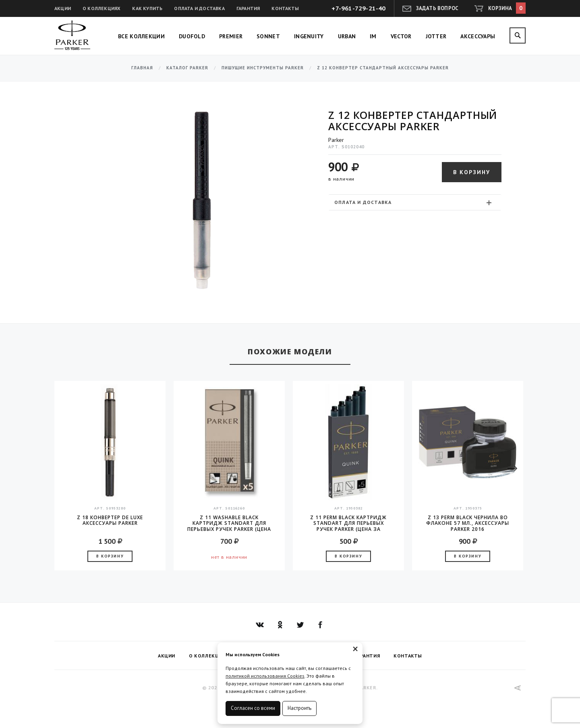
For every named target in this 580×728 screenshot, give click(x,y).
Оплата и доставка (199, 8)
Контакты (285, 8)
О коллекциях (101, 8)
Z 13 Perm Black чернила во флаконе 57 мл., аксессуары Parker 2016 (468, 523)
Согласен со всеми (253, 708)
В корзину (472, 172)
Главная (142, 68)
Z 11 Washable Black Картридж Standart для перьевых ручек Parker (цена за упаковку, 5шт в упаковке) (229, 523)
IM (373, 36)
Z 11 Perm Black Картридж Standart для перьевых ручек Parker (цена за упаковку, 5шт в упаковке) (348, 523)
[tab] (415, 202)
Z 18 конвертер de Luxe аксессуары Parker (110, 521)
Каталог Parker (187, 68)
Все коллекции (141, 36)
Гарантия (248, 8)
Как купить (147, 8)
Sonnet (268, 36)
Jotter (436, 36)
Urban (347, 36)
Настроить (299, 708)
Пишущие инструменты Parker (263, 68)
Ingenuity (309, 36)
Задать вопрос (437, 8)
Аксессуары (478, 36)
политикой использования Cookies (265, 676)
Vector (401, 36)
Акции (63, 8)
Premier (231, 36)
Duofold (192, 36)
